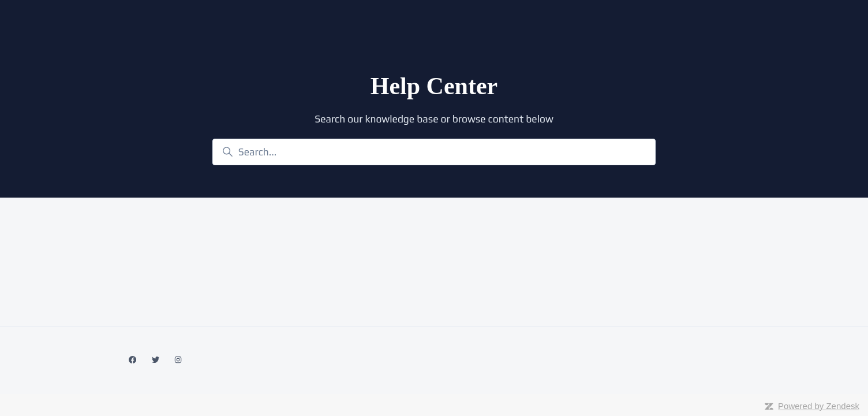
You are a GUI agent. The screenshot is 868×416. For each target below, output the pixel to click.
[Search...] (434, 152)
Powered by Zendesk (819, 406)
